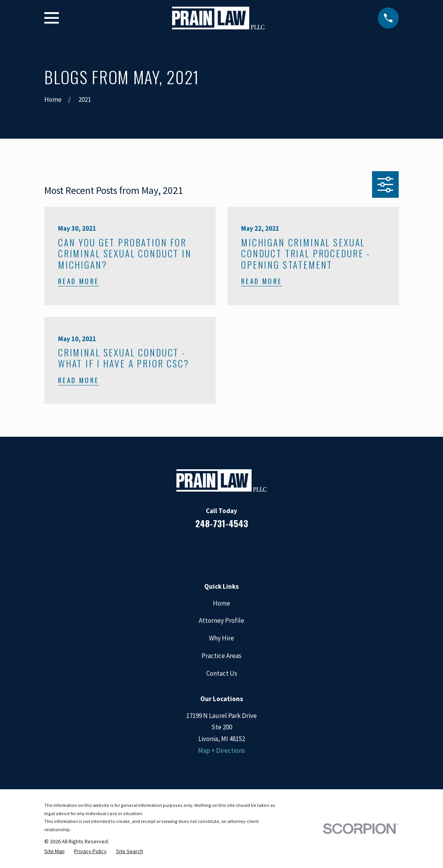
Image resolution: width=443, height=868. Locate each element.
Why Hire (221, 638)
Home (221, 603)
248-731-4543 (222, 523)
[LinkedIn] (211, 551)
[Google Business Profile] (232, 551)
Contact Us (222, 673)
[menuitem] (54, 851)
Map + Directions (221, 750)
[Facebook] (190, 551)
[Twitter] (253, 551)
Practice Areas (221, 656)
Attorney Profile (221, 620)
